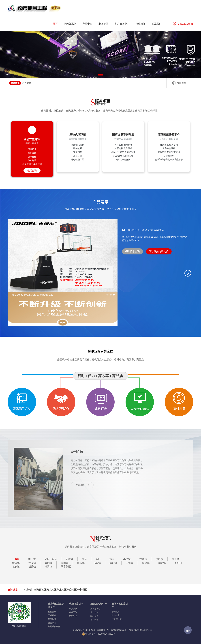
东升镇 (176, 559)
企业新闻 (52, 623)
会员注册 (73, 609)
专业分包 (94, 612)
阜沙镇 (113, 563)
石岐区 (69, 559)
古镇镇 (143, 559)
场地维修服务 (54, 626)
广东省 (28, 590)
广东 (34, 590)
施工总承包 (95, 609)
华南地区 (72, 590)
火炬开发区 (51, 559)
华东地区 (62, 590)
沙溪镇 (32, 563)
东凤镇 (97, 563)
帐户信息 (116, 615)
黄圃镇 (65, 563)
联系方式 (27, 83)
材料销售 (94, 616)
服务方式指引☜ (99, 604)
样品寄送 (73, 612)
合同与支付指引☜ (120, 605)
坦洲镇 (16, 567)
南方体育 (101, 630)
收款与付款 (117, 619)
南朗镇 (162, 563)
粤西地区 (42, 590)
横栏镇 (159, 559)
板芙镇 (32, 567)
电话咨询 (32, 171)
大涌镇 (48, 563)
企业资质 (52, 612)
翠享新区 (66, 567)
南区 (112, 559)
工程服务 (52, 615)
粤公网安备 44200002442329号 (99, 634)
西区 (98, 559)
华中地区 (82, 590)
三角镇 (130, 563)
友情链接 (13, 590)
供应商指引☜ (76, 604)
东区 (84, 559)
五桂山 (178, 563)
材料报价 (73, 616)
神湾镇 (48, 567)
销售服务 (52, 619)
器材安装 (94, 620)
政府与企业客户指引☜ (56, 605)
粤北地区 (52, 590)
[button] (188, 273)
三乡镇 (16, 559)
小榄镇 (127, 559)
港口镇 (16, 563)
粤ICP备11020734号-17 (141, 630)
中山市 (32, 559)
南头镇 (81, 563)
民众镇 (146, 563)
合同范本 (116, 612)
